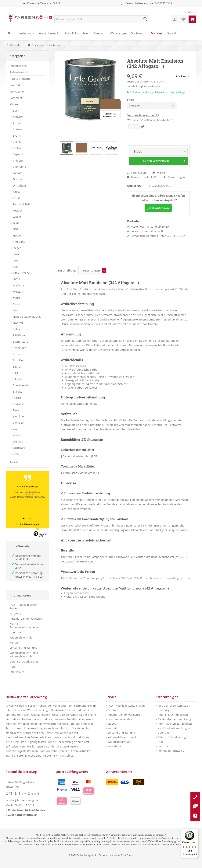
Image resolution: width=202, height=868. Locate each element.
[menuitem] (189, 12)
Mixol (16, 304)
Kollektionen (115, 746)
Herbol (17, 235)
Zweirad (15, 85)
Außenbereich (19, 72)
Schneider (19, 348)
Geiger (17, 217)
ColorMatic (19, 167)
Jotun (16, 260)
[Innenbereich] (24, 33)
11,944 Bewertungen (27, 524)
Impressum (17, 672)
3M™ (16, 111)
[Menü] (196, 831)
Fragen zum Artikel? (141, 177)
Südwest (18, 404)
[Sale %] (172, 33)
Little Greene (21, 273)
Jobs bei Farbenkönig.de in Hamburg (175, 708)
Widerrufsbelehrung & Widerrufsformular (24, 655)
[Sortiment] (138, 33)
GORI (16, 229)
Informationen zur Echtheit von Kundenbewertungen (175, 726)
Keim (16, 267)
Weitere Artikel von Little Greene (83, 597)
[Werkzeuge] (118, 33)
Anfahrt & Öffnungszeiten (174, 715)
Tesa (15, 410)
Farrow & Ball (21, 204)
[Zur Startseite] (30, 45)
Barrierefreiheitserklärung (174, 719)
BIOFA (16, 136)
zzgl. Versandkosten (149, 86)
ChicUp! (17, 161)
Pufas (16, 329)
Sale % (14, 462)
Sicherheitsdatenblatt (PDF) (79, 456)
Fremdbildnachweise (171, 751)
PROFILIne (19, 335)
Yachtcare (19, 448)
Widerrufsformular (22, 637)
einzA (16, 192)
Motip (16, 310)
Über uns (16, 632)
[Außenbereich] (49, 33)
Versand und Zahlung (23, 648)
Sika (15, 373)
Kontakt (14, 643)
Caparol (17, 154)
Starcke (17, 392)
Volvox (16, 435)
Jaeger (16, 248)
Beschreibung (67, 270)
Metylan (18, 292)
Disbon (17, 179)
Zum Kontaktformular (23, 815)
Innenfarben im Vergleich (26, 619)
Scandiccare (20, 342)
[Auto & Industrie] (76, 33)
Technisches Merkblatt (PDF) (80, 473)
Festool (17, 210)
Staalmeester (21, 385)
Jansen (17, 254)
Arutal (16, 123)
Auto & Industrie (20, 79)
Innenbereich (18, 66)
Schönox (18, 354)
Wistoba (18, 441)
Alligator (18, 117)
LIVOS (16, 279)
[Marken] (156, 33)
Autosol (17, 129)
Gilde (16, 223)
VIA (14, 429)
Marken (15, 104)
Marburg (18, 285)
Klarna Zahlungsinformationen (25, 625)
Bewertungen (174, 177)
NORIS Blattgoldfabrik (26, 317)
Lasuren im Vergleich (121, 719)
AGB (12, 667)
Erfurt (16, 198)
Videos (112, 724)
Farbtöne (15, 613)
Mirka (16, 298)
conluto (17, 173)
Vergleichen (136, 173)
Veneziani (19, 423)
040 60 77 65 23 (163, 3)
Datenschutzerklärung (24, 661)
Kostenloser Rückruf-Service (27, 810)
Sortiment (16, 98)
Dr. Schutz (19, 185)
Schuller (18, 360)
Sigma (16, 367)
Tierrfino (18, 416)
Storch (17, 398)
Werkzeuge (17, 91)
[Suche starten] (145, 19)
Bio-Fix (17, 142)
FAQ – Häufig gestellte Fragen (23, 607)
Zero (15, 454)
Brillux (17, 148)
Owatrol (18, 323)
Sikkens (17, 379)
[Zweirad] (99, 33)
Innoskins (19, 242)
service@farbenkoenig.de (22, 800)
